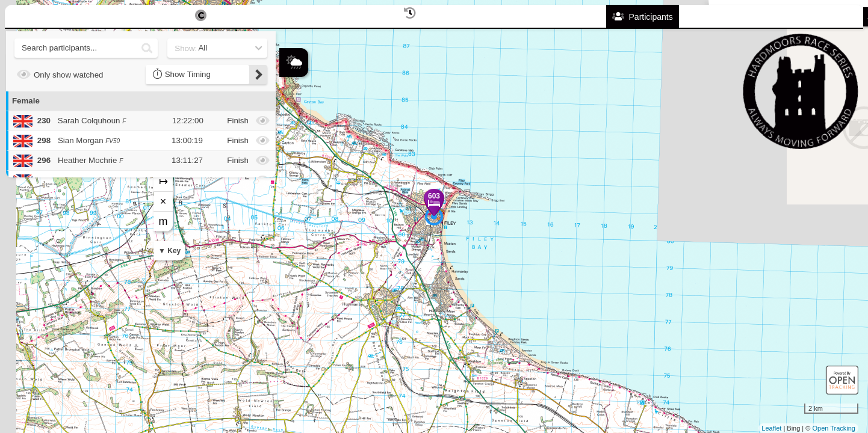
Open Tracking (834, 428)
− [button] (289, 152)
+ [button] (289, 132)
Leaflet (771, 428)
